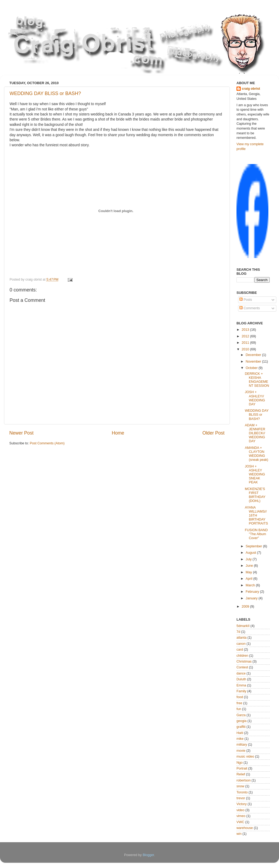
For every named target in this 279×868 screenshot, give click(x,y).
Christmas (244, 661)
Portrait (242, 768)
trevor (241, 798)
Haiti (240, 733)
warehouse (245, 828)
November (254, 362)
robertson (244, 780)
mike (240, 739)
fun (239, 709)
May (249, 572)
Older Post (214, 433)
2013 (246, 330)
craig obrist (251, 89)
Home (118, 433)
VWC (240, 822)
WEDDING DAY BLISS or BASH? (45, 93)
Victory (242, 804)
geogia (242, 721)
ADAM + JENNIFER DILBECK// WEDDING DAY (255, 433)
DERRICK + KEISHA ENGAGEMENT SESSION (257, 380)
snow (240, 786)
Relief (241, 774)
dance (241, 673)
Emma (241, 685)
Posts (246, 300)
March (251, 585)
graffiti (241, 727)
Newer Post (21, 433)
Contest (242, 667)
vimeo (241, 816)
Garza (241, 715)
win (239, 834)
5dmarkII (243, 626)
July (249, 559)
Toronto (242, 792)
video (240, 810)
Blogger (148, 855)
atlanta (242, 638)
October (252, 368)
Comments (250, 308)
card (240, 650)
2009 (246, 607)
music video (245, 757)
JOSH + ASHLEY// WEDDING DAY (255, 398)
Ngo (240, 763)
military (242, 745)
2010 (246, 349)
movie (241, 751)
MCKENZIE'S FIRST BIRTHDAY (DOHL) (255, 495)
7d (238, 632)
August (251, 553)
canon (241, 644)
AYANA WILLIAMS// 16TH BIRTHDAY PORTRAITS (256, 515)
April (250, 579)
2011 (246, 343)
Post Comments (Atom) (47, 443)
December (254, 355)
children (242, 656)
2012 (246, 336)
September (254, 546)
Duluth (241, 679)
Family (241, 691)
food (240, 697)
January (252, 598)
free (239, 703)
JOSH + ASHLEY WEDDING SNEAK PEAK (255, 474)
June (250, 566)
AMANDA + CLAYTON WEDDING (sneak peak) (256, 454)
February (253, 592)
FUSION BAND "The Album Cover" (256, 534)
